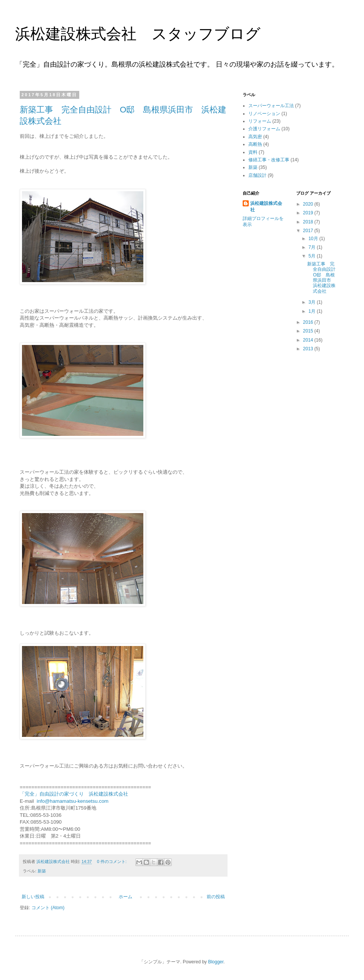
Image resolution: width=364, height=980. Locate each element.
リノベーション (264, 114)
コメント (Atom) (48, 908)
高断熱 (255, 144)
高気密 (255, 137)
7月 (312, 247)
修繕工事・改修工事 (269, 160)
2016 (309, 322)
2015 (309, 331)
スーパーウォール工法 (271, 106)
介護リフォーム (264, 129)
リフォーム (260, 121)
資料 (253, 152)
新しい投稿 (33, 897)
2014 (309, 340)
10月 (314, 239)
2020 (309, 204)
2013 (309, 349)
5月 (312, 256)
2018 (309, 222)
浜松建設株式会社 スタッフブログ (138, 34)
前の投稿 (216, 897)
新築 (42, 871)
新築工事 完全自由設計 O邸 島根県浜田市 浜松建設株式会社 (324, 278)
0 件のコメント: (112, 861)
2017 (309, 231)
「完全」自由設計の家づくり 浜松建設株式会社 (74, 794)
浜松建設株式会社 (266, 207)
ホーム (126, 897)
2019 (309, 213)
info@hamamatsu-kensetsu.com (73, 801)
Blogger (216, 962)
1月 (312, 311)
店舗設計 (257, 175)
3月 (312, 302)
